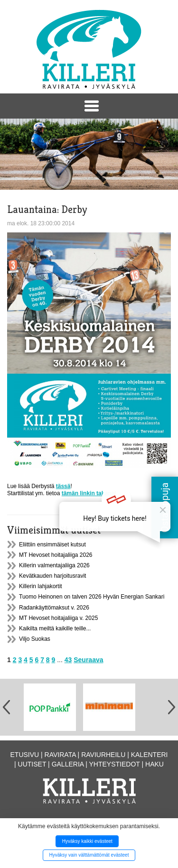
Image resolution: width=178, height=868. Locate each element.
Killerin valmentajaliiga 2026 (54, 565)
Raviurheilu (103, 755)
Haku (155, 764)
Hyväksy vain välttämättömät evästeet (89, 855)
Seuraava (88, 660)
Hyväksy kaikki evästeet (87, 841)
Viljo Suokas (35, 639)
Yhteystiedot (115, 764)
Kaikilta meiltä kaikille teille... (55, 628)
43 (68, 660)
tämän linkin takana (88, 493)
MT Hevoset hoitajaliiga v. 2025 (58, 618)
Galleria (68, 764)
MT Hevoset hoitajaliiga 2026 (56, 555)
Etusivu (25, 755)
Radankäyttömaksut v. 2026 (54, 608)
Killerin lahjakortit (41, 586)
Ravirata (60, 755)
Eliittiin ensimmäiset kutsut (52, 545)
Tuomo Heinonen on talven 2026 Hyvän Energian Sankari (92, 597)
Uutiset (32, 764)
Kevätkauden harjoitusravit (52, 576)
